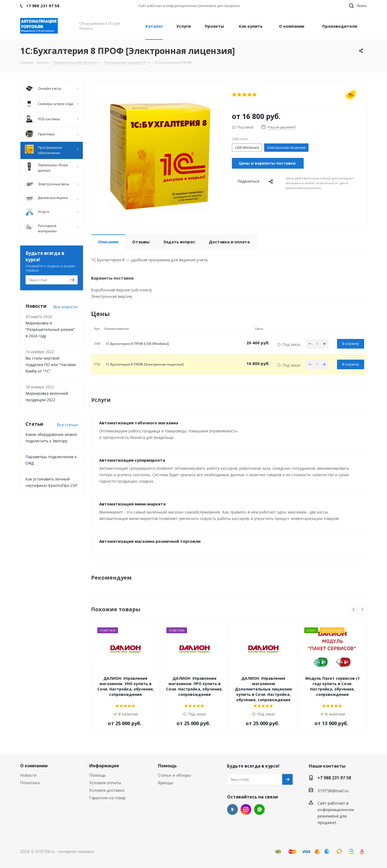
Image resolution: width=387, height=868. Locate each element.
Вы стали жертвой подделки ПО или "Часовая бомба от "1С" (51, 365)
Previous (354, 610)
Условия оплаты (105, 783)
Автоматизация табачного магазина (139, 423)
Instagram (246, 809)
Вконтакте (232, 809)
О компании (34, 766)
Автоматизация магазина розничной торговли (150, 541)
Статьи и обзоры (175, 775)
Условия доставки (107, 790)
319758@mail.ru (333, 791)
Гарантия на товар (107, 798)
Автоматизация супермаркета (132, 460)
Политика (30, 783)
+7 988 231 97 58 (334, 778)
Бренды (166, 783)
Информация (104, 766)
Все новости (66, 307)
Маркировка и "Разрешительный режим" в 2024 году (50, 329)
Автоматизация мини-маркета (132, 504)
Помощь (98, 775)
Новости (28, 775)
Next (362, 610)
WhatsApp (259, 809)
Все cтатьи (67, 425)
